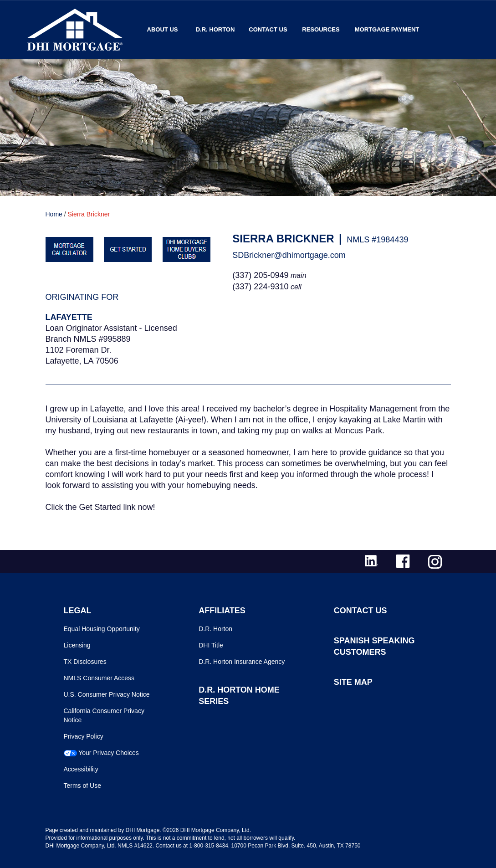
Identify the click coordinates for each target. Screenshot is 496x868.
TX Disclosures (85, 662)
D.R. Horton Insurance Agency (242, 662)
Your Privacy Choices (109, 753)
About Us (163, 29)
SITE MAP (353, 682)
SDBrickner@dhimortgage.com (289, 255)
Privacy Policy (84, 736)
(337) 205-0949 (260, 275)
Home (54, 214)
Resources (321, 29)
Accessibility (81, 769)
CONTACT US (360, 611)
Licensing (77, 645)
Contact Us (268, 29)
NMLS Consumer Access (99, 678)
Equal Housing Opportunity (102, 629)
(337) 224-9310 (260, 287)
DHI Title (211, 645)
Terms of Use (82, 786)
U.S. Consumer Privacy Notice (107, 694)
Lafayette (69, 317)
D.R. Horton (215, 29)
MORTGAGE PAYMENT (387, 29)
